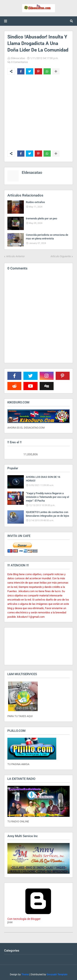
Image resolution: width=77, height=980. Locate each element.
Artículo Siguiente (61, 256)
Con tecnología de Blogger (38, 917)
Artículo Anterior (15, 256)
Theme (25, 974)
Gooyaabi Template (57, 974)
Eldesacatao (18, 58)
